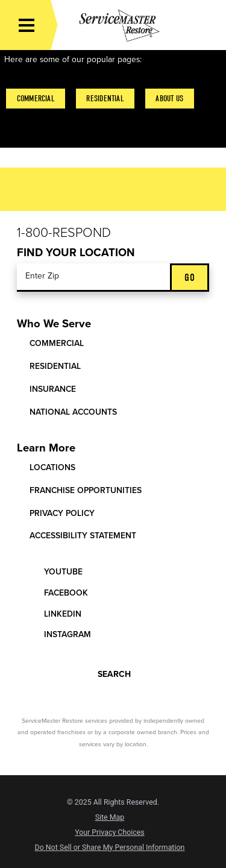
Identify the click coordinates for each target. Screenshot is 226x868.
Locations (52, 467)
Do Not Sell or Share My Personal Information (110, 848)
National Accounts (73, 412)
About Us (169, 99)
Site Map (110, 817)
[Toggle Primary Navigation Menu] (27, 25)
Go (190, 278)
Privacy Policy (62, 513)
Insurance (53, 389)
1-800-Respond (64, 233)
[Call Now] (208, 25)
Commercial (36, 99)
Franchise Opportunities (86, 490)
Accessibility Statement (83, 536)
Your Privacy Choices (110, 832)
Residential (105, 99)
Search (105, 673)
